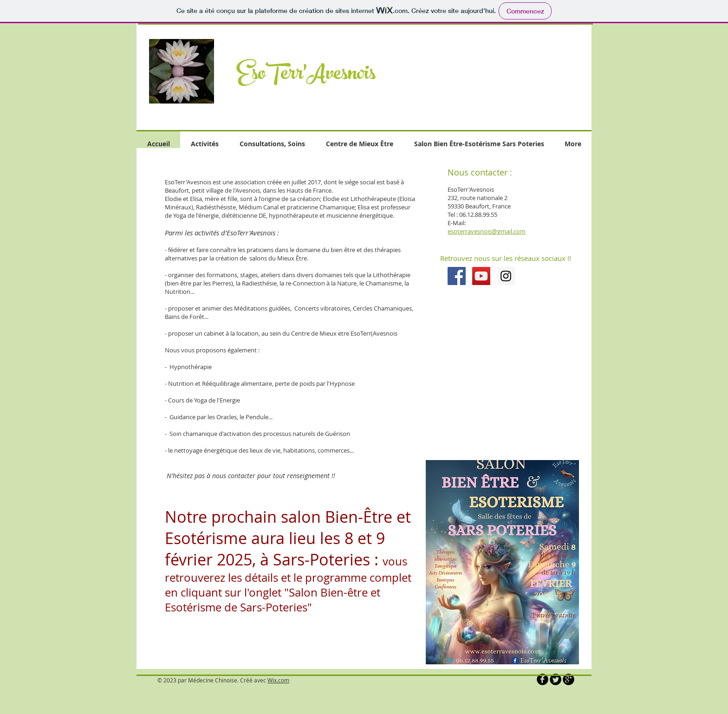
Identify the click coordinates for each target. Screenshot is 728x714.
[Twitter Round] (556, 679)
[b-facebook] (543, 679)
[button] (487, 67)
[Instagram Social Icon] (506, 276)
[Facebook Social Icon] (457, 276)
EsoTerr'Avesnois (306, 76)
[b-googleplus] (569, 679)
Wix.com (278, 680)
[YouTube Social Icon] (481, 276)
